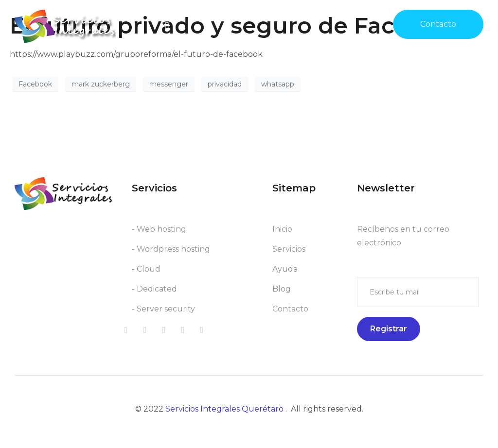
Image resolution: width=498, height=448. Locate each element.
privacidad (225, 84)
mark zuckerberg (101, 84)
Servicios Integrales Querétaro (225, 409)
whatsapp (278, 84)
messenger (169, 84)
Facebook (35, 84)
